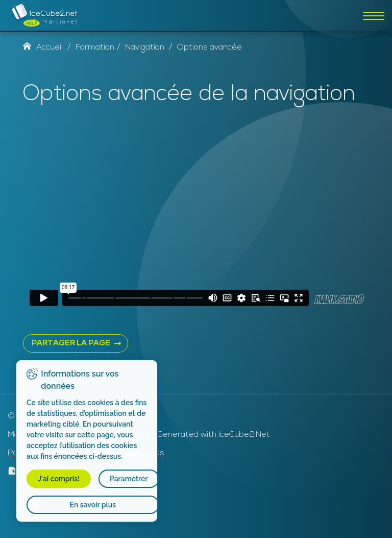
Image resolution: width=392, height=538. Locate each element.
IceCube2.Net (244, 435)
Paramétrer (129, 479)
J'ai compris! (59, 479)
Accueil (43, 48)
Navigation (145, 48)
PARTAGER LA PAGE (71, 344)
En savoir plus (93, 505)
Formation (95, 48)
